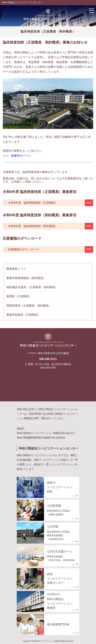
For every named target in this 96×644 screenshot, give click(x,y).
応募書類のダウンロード (24, 249)
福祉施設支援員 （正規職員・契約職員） (32, 287)
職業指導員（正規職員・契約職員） (29, 306)
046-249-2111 (48, 359)
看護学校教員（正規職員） (23, 315)
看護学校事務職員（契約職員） (26, 278)
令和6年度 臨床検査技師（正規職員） (34, 203)
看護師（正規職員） (19, 296)
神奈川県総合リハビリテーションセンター (22, 2)
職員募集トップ (16, 269)
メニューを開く (92, 11)
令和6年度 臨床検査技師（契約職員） (34, 226)
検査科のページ (21, 156)
